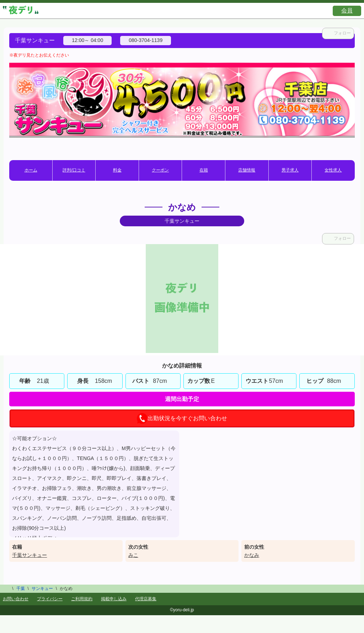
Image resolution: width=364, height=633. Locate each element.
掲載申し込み (114, 599)
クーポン (160, 170)
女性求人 (333, 170)
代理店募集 (146, 599)
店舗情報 (247, 170)
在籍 (204, 170)
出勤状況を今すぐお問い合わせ (182, 418)
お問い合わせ (16, 599)
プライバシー (50, 599)
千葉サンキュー (30, 555)
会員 (347, 10)
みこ (133, 555)
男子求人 (290, 170)
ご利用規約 (82, 599)
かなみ (252, 555)
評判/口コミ (74, 170)
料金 (117, 170)
